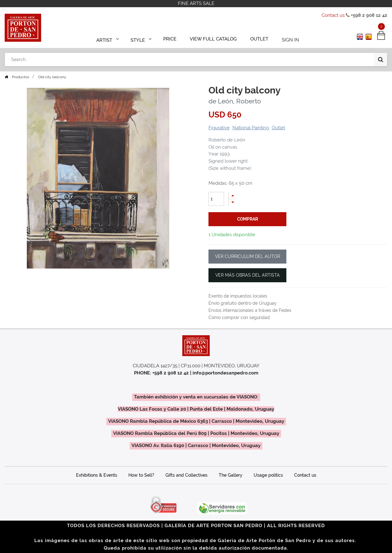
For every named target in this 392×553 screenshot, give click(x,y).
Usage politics (268, 475)
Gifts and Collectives (186, 475)
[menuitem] (173, 38)
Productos (21, 77)
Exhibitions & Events (97, 475)
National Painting (251, 128)
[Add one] (232, 195)
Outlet (278, 128)
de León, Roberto (235, 101)
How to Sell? (141, 475)
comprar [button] (248, 219)
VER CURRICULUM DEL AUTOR (248, 256)
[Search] (381, 57)
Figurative (219, 128)
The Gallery (231, 475)
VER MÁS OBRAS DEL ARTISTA (248, 275)
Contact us (333, 15)
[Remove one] (232, 202)
